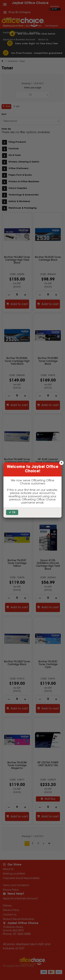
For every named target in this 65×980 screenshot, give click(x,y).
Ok (14, 513)
